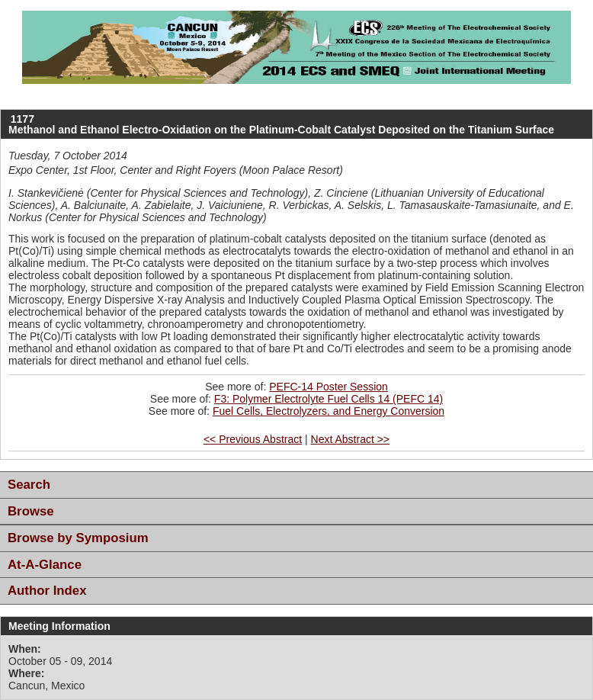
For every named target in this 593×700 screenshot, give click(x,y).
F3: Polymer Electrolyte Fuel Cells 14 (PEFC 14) (329, 399)
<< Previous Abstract (253, 439)
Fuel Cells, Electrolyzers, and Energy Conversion (329, 411)
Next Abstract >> (351, 439)
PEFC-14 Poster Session (329, 387)
